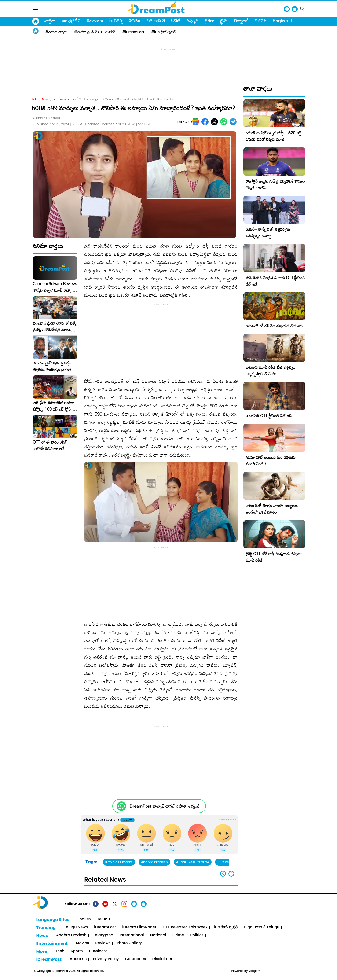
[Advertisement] (168, 62)
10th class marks (119, 862)
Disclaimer (162, 959)
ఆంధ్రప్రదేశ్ (71, 21)
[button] (231, 874)
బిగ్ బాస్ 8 (156, 21)
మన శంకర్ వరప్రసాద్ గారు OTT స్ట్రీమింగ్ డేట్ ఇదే (275, 281)
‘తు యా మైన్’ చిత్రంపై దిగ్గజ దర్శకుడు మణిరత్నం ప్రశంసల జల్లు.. (53, 366)
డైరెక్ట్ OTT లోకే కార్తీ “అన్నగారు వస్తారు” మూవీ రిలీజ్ (274, 557)
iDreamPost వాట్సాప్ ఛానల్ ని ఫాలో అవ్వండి (164, 806)
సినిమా (135, 21)
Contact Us (136, 959)
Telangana (103, 935)
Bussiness (98, 951)
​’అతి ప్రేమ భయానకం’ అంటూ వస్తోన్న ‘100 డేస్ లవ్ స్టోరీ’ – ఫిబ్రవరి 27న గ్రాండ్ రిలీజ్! (54, 406)
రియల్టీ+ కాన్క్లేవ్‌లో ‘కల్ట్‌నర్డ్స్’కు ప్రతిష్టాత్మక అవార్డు (268, 233)
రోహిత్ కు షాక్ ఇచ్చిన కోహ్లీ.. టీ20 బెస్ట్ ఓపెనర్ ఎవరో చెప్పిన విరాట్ (273, 136)
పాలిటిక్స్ (116, 21)
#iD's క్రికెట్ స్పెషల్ (163, 32)
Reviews (103, 943)
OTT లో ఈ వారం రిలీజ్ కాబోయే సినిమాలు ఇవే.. (50, 445)
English (280, 21)
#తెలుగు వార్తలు (56, 32)
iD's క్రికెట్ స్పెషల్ (226, 927)
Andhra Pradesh (154, 862)
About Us (78, 959)
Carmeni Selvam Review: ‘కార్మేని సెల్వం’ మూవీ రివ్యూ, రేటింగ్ (55, 287)
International (132, 935)
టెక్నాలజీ (241, 21)
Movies (82, 943)
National (158, 935)
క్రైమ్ (224, 21)
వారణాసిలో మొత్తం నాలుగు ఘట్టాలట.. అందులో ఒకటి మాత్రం (273, 509)
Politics (197, 935)
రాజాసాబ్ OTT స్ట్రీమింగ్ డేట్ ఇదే (269, 416)
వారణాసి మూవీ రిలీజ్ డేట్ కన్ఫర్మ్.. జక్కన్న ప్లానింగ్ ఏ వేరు (270, 371)
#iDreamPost (133, 32)
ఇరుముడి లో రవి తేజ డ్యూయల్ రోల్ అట (274, 326)
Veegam (255, 971)
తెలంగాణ (95, 21)
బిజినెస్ (260, 21)
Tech (60, 951)
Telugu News (41, 99)
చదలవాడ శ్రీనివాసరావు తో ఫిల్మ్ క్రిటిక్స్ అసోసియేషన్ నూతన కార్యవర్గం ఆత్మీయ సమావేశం (55, 327)
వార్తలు (50, 21)
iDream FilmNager (139, 927)
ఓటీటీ (176, 21)
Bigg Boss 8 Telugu (262, 927)
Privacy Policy (106, 959)
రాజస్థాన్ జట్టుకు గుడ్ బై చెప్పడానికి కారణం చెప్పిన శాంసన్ (275, 184)
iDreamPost (105, 927)
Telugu (104, 919)
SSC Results (227, 862)
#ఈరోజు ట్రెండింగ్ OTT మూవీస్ (95, 32)
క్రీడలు (209, 21)
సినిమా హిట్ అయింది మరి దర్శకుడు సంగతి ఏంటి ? (271, 461)
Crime (178, 935)
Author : (46, 118)
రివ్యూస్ (192, 21)
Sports (77, 951)
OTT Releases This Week (185, 927)
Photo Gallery (129, 943)
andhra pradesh (64, 99)
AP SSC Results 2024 (193, 862)
